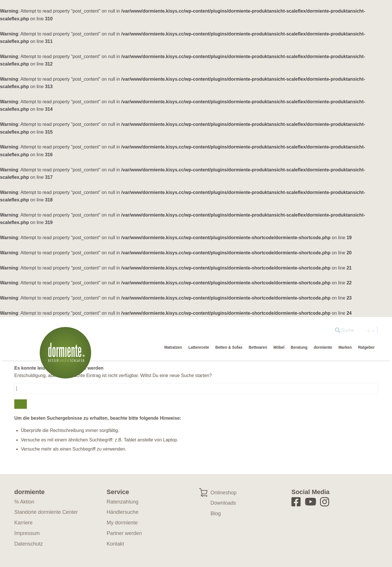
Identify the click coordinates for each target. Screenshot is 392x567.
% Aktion (24, 502)
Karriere (23, 523)
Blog (216, 514)
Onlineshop (224, 493)
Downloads (223, 503)
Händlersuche (310, 332)
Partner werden (124, 533)
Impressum (27, 533)
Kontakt (115, 544)
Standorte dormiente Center (46, 512)
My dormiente (348, 332)
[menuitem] (248, 332)
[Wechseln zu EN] (371, 332)
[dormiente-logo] (67, 356)
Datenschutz (29, 544)
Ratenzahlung (122, 502)
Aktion (279, 332)
